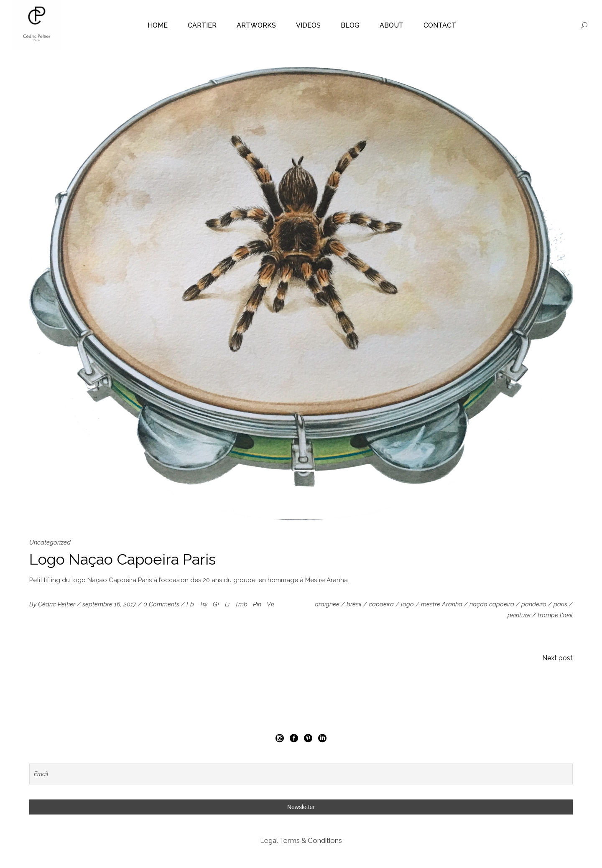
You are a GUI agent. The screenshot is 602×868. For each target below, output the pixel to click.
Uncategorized (50, 542)
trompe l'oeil (555, 615)
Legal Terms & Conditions (301, 840)
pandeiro (534, 604)
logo (407, 604)
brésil (354, 604)
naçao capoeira (492, 604)
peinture (519, 615)
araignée (327, 604)
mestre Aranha (442, 604)
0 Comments (162, 604)
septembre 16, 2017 (110, 604)
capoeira (381, 604)
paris (560, 604)
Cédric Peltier (57, 604)
